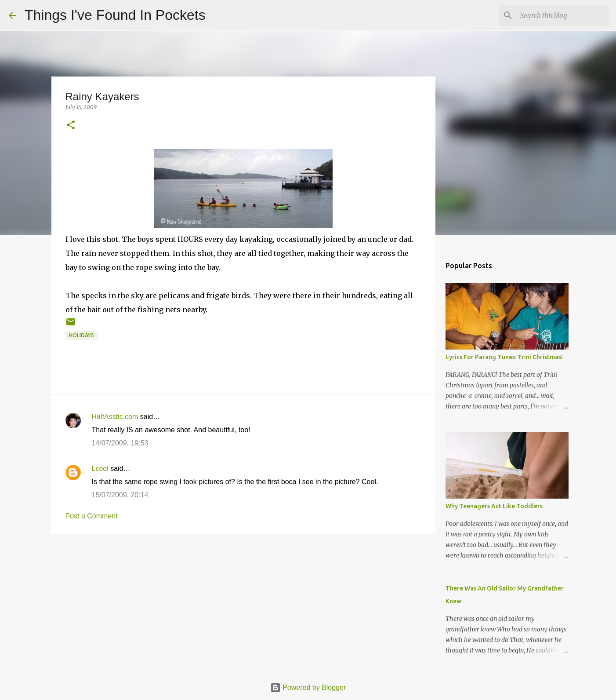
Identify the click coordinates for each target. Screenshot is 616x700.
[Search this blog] (563, 15)
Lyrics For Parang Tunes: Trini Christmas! (504, 357)
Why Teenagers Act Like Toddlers (494, 506)
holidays (82, 335)
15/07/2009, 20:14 (120, 495)
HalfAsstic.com (115, 417)
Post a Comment (92, 516)
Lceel (100, 468)
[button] (71, 126)
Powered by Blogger (308, 687)
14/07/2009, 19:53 (120, 443)
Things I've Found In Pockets (115, 15)
